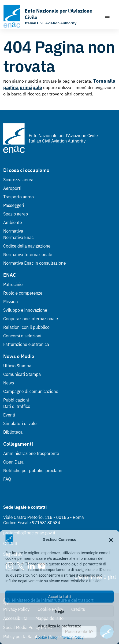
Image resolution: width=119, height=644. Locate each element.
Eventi (9, 415)
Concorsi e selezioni (22, 336)
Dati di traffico (17, 406)
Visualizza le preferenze (60, 626)
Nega (59, 611)
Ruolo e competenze (23, 293)
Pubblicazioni (16, 400)
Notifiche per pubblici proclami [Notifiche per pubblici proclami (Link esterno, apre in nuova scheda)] (33, 471)
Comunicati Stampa (22, 374)
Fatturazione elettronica (26, 344)
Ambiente (13, 222)
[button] (111, 539)
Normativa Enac (18, 237)
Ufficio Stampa (17, 366)
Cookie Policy (47, 637)
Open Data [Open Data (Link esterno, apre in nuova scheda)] (13, 462)
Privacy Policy (72, 637)
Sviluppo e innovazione (25, 310)
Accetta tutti (60, 597)
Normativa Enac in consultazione (35, 263)
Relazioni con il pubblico (26, 327)
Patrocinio (13, 284)
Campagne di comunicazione (31, 391)
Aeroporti (12, 188)
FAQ (7, 479)
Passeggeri (14, 205)
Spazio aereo (16, 214)
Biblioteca (13, 432)
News (9, 383)
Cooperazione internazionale (31, 319)
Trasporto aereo (18, 197)
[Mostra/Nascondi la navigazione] (107, 16)
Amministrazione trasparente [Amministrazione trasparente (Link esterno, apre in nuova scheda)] (31, 453)
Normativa (13, 231)
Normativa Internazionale (28, 254)
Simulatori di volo (20, 423)
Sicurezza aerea (18, 180)
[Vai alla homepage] (51, 16)
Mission (11, 302)
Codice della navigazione (27, 246)
